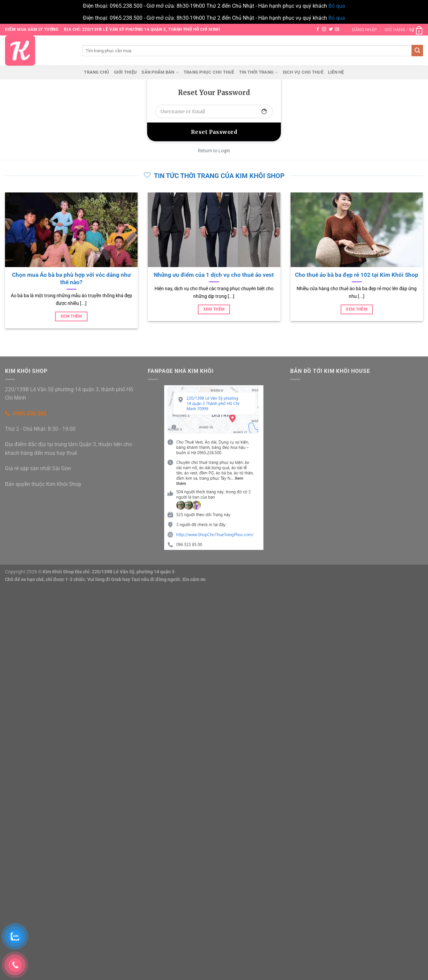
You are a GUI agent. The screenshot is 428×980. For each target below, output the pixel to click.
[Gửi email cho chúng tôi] (337, 29)
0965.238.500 (30, 414)
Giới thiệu (126, 72)
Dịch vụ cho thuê (303, 72)
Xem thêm (71, 316)
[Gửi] (417, 51)
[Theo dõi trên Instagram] (324, 29)
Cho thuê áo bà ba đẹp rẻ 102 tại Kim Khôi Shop (357, 275)
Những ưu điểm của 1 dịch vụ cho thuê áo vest (214, 275)
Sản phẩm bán (160, 72)
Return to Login (214, 151)
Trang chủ (96, 72)
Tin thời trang (259, 72)
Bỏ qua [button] (337, 6)
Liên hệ (336, 72)
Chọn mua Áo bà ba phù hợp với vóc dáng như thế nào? (71, 279)
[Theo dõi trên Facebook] (318, 29)
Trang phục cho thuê (209, 72)
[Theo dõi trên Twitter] (331, 29)
